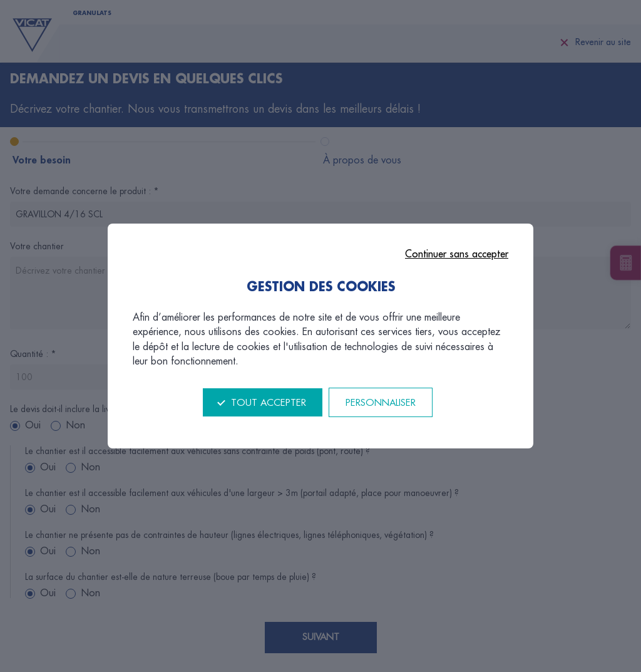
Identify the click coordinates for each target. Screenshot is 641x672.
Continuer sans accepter (457, 254)
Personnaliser (381, 403)
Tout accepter (269, 403)
